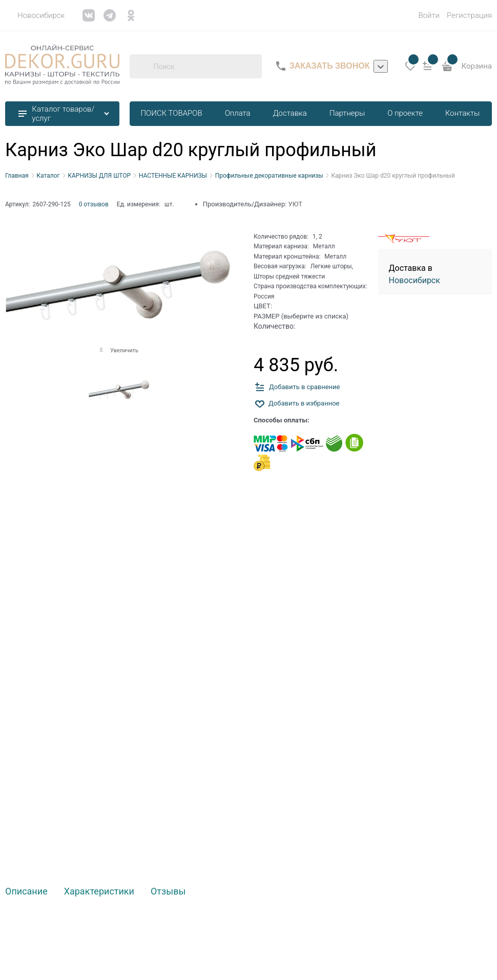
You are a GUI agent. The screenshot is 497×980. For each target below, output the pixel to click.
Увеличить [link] (124, 350)
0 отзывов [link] (94, 204)
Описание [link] (26, 892)
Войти (429, 15)
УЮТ (295, 204)
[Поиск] (141, 66)
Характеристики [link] (99, 892)
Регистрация (469, 15)
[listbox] (381, 67)
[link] (35, 15)
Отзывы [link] (168, 892)
